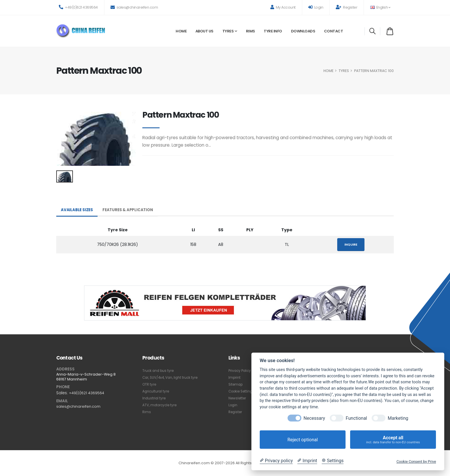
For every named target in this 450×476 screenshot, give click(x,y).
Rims (251, 31)
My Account (283, 7)
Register (347, 7)
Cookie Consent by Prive (416, 462)
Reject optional (302, 440)
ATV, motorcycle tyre (161, 405)
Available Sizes (77, 210)
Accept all (393, 440)
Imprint (235, 377)
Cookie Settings (243, 391)
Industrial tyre (155, 398)
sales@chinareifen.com (134, 7)
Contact (334, 31)
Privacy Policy (241, 371)
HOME (328, 71)
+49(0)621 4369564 (78, 7)
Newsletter (238, 398)
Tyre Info (273, 31)
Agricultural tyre (157, 391)
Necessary (314, 418)
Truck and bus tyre (159, 371)
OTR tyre (150, 384)
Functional (356, 418)
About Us (204, 31)
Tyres (228, 31)
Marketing (398, 418)
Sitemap (236, 384)
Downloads (303, 31)
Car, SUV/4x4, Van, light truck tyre (172, 377)
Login (316, 7)
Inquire (351, 244)
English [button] (380, 7)
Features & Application (130, 210)
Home (181, 31)
